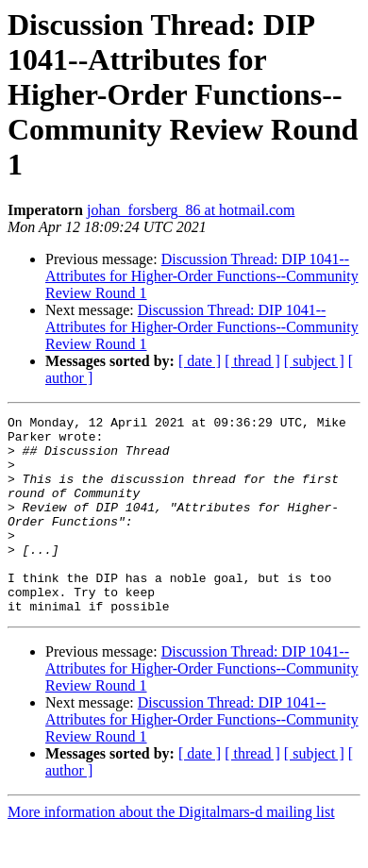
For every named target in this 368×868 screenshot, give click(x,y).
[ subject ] (314, 361)
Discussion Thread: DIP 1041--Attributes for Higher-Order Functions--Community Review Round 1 (202, 276)
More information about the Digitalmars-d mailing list (171, 851)
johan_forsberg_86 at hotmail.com (191, 210)
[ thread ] (252, 361)
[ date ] (200, 361)
